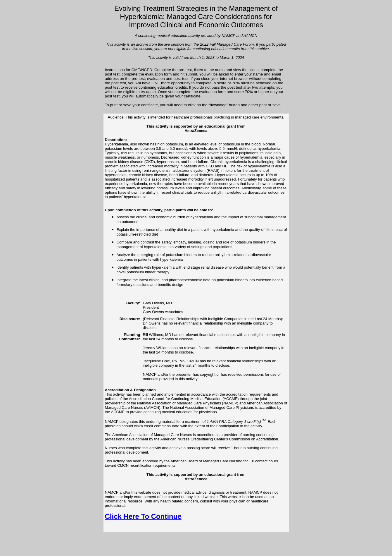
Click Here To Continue (143, 516)
